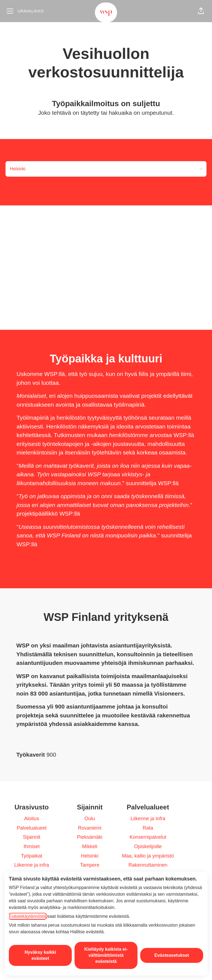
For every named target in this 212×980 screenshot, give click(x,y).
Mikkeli (90, 846)
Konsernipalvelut (148, 837)
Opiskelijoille (148, 846)
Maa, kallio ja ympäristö (148, 856)
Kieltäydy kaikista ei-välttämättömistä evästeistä (106, 955)
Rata (148, 828)
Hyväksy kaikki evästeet (40, 955)
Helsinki (90, 856)
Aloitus (31, 819)
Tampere (90, 865)
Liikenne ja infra (31, 865)
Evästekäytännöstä (27, 916)
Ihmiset (31, 846)
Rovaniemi (90, 828)
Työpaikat (32, 856)
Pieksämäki (90, 837)
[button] (201, 11)
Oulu (90, 819)
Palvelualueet (31, 828)
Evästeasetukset (172, 955)
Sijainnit (32, 837)
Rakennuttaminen (148, 865)
